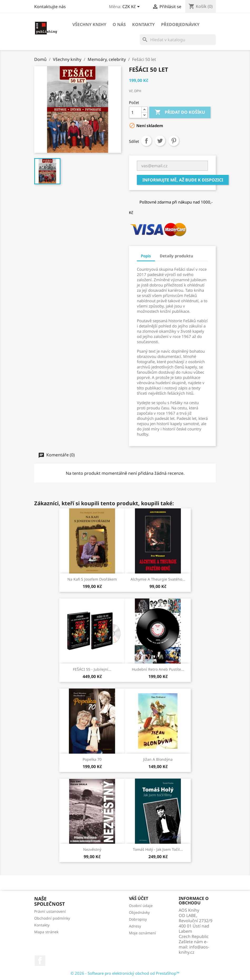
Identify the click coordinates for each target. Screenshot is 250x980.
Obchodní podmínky (52, 918)
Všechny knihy (89, 24)
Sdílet (146, 141)
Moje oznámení (142, 933)
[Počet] (135, 112)
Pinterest (174, 141)
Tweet (160, 141)
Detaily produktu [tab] (176, 256)
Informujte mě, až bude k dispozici (183, 180)
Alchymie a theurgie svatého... (158, 579)
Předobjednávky (180, 24)
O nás (119, 24)
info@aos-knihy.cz (194, 950)
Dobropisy (138, 919)
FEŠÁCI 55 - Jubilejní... (92, 669)
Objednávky (139, 912)
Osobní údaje (141, 906)
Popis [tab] (146, 256)
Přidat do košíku (180, 112)
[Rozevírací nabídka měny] (132, 7)
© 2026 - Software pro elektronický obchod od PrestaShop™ (125, 973)
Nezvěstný (92, 849)
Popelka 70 (92, 759)
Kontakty (143, 24)
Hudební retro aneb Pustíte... (158, 669)
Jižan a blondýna (158, 759)
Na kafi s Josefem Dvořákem (92, 579)
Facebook (40, 961)
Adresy (135, 926)
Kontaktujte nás (50, 7)
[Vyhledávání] (178, 40)
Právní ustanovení (50, 911)
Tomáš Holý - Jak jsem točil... (158, 849)
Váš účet (139, 898)
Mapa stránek (46, 932)
